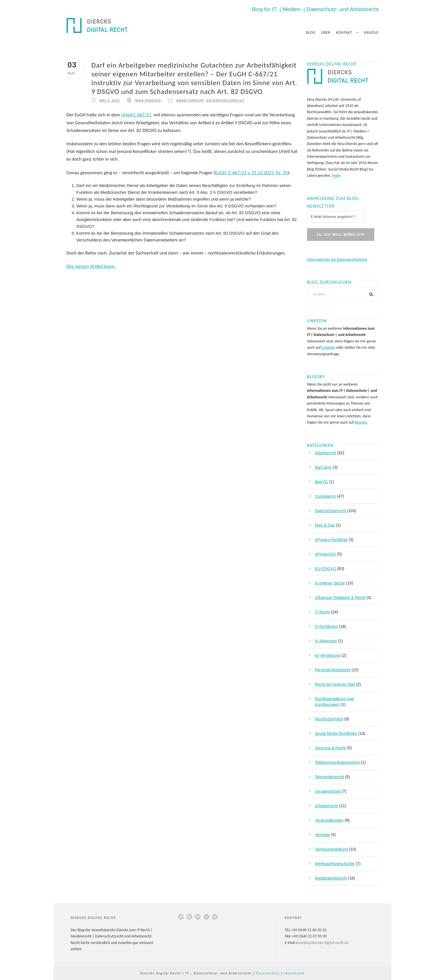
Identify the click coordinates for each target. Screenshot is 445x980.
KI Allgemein (326, 641)
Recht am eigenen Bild (335, 684)
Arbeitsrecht (190, 100)
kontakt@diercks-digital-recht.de (322, 943)
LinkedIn (328, 347)
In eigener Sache (330, 583)
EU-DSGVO (326, 569)
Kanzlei (371, 32)
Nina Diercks (148, 100)
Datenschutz (268, 973)
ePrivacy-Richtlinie (331, 540)
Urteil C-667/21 (136, 115)
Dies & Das (325, 525)
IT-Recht (323, 612)
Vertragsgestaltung (332, 849)
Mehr (336, 175)
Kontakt (344, 32)
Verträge (323, 835)
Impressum (294, 973)
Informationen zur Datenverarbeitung (337, 259)
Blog (311, 32)
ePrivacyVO (326, 554)
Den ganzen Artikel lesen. (91, 266)
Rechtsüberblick (329, 719)
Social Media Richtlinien (336, 733)
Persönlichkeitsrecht (333, 670)
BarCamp (323, 467)
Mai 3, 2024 (110, 100)
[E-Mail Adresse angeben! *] (335, 217)
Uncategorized (328, 791)
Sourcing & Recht (330, 748)
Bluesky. (361, 422)
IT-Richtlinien (327, 626)
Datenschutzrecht (225, 100)
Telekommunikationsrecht (337, 762)
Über (326, 32)
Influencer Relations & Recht (340, 598)
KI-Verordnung (328, 655)
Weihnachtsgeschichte (335, 864)
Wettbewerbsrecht (331, 878)
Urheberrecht (327, 806)
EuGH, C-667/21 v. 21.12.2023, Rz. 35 (251, 173)
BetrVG (322, 482)
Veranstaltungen (329, 820)
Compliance (326, 496)
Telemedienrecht (330, 777)
